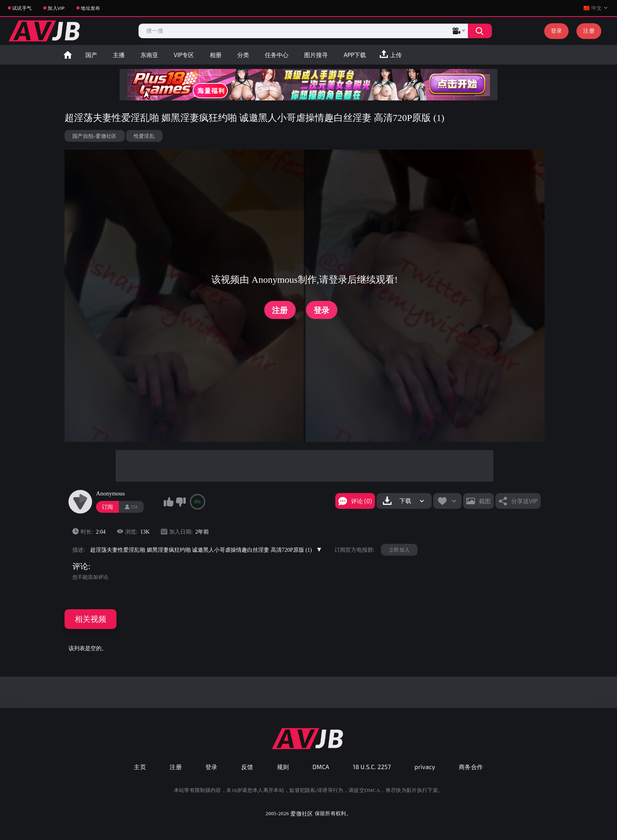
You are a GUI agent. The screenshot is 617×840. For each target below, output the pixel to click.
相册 (216, 55)
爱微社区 (302, 813)
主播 (119, 55)
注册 (589, 31)
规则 (283, 767)
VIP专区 (184, 55)
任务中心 (277, 55)
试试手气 (22, 8)
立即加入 (399, 550)
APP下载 (355, 55)
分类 (243, 55)
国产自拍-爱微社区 (95, 136)
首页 (68, 55)
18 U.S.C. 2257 (372, 767)
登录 (557, 31)
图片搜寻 (316, 55)
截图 (485, 501)
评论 (80, 566)
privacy (425, 767)
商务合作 (471, 767)
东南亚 (149, 55)
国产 (91, 55)
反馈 (247, 767)
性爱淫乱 (144, 136)
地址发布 (90, 8)
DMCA (321, 767)
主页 (140, 767)
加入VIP (56, 8)
